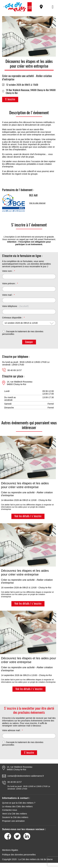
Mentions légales (10, 850)
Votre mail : (7, 295)
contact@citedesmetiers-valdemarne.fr (26, 776)
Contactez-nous (10, 810)
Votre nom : (8, 271)
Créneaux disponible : (12, 318)
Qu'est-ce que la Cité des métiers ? (19, 803)
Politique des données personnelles (19, 855)
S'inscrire (10, 100)
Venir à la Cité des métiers (14, 814)
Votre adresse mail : (12, 730)
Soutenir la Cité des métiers (15, 817)
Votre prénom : (9, 283)
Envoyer (29, 342)
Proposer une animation (13, 821)
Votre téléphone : (10, 306)
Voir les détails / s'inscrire (28, 516)
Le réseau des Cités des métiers (17, 806)
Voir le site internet (37, 203)
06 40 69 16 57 (14, 370)
